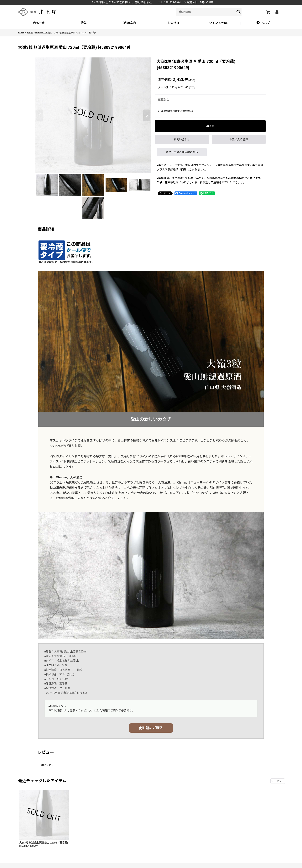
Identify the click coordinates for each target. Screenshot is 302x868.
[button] (263, 23)
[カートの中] (268, 12)
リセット (278, 781)
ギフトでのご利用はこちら (182, 152)
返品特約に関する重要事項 (175, 111)
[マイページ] (277, 12)
